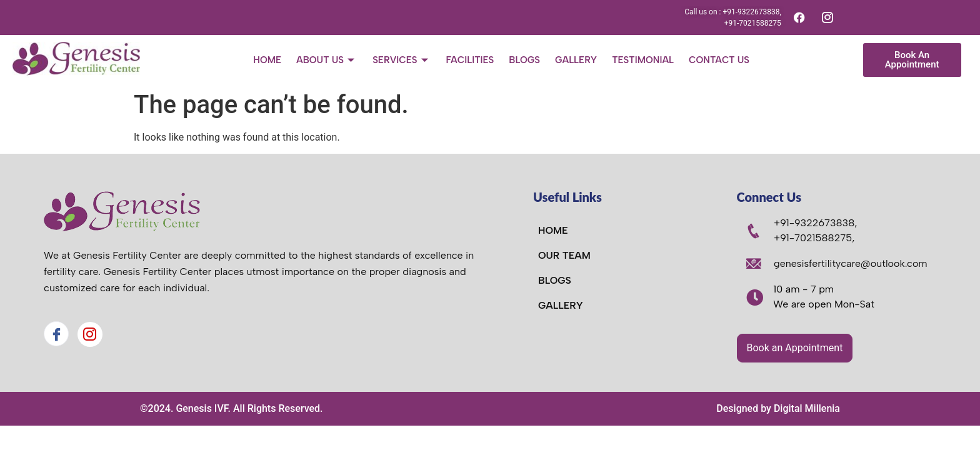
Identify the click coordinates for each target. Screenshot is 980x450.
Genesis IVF (202, 408)
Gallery (576, 60)
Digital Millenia (807, 408)
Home (267, 60)
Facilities (470, 60)
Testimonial (643, 60)
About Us (327, 60)
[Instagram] (90, 334)
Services (402, 60)
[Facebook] (56, 334)
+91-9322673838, (816, 223)
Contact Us (719, 60)
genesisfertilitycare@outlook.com (851, 263)
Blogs (524, 60)
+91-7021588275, (814, 238)
